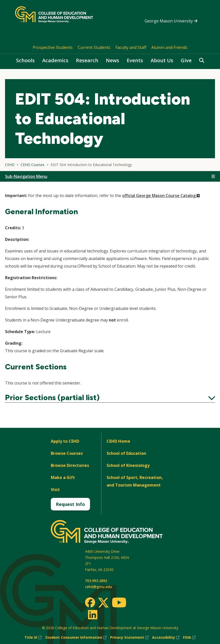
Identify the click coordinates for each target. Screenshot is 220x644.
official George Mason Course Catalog (161, 196)
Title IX (33, 637)
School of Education (126, 453)
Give (186, 60)
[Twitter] (103, 603)
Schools (25, 60)
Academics (55, 60)
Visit (55, 490)
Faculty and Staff (131, 47)
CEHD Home (118, 441)
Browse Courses (67, 453)
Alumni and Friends (169, 47)
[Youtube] (119, 603)
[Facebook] (90, 602)
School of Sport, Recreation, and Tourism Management (135, 481)
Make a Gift (63, 477)
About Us (162, 60)
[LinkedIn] (92, 615)
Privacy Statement (129, 637)
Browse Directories (70, 465)
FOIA (189, 637)
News (113, 60)
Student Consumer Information (76, 637)
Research (87, 60)
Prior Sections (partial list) (110, 398)
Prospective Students (53, 47)
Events (135, 60)
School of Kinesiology (128, 465)
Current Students (94, 47)
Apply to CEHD (65, 441)
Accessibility (166, 637)
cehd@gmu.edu (99, 587)
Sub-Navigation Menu (26, 176)
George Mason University (171, 21)
